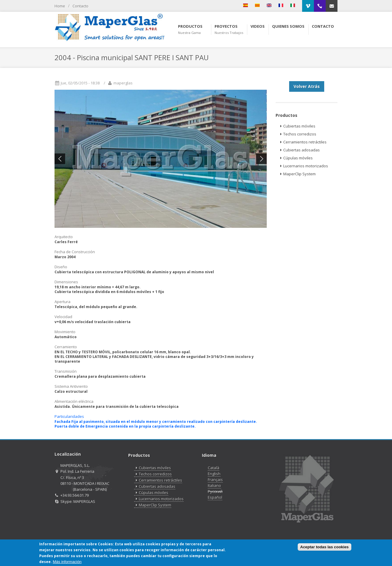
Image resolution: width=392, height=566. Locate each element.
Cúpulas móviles (296, 158)
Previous (60, 159)
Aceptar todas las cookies (325, 547)
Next (261, 159)
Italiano (214, 485)
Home (60, 6)
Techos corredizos (297, 134)
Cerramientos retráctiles (303, 142)
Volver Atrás (307, 86)
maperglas (123, 83)
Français (215, 480)
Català (214, 468)
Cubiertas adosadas (299, 150)
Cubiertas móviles (297, 126)
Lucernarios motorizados (303, 166)
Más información (67, 562)
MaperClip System (297, 174)
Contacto (80, 6)
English (214, 474)
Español (215, 497)
